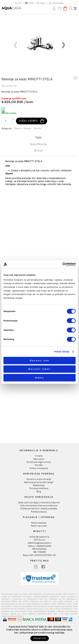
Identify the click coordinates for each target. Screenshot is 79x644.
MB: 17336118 (40, 552)
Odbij (39, 378)
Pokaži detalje (62, 351)
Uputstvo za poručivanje (39, 479)
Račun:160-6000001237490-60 (40, 555)
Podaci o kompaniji (39, 468)
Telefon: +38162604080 (40, 546)
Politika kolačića (39, 512)
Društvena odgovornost (39, 462)
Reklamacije (39, 485)
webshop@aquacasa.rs (39, 543)
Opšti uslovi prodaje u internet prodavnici (39, 503)
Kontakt (39, 465)
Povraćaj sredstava (39, 488)
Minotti (37, 129)
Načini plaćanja (39, 523)
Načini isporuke (39, 526)
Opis (38, 138)
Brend (38, 151)
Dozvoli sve (39, 360)
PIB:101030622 (39, 549)
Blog (39, 492)
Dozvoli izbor (39, 369)
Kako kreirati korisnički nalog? (39, 482)
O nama (39, 456)
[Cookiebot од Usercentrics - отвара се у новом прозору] (62, 264)
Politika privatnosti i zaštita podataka (39, 509)
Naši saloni (39, 459)
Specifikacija (38, 144)
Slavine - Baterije (23, 129)
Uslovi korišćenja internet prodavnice (39, 506)
